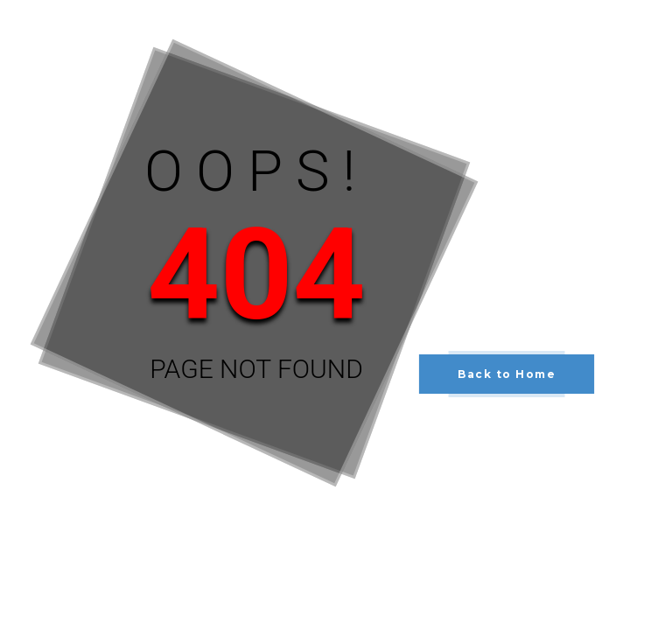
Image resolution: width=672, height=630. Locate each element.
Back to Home (507, 374)
